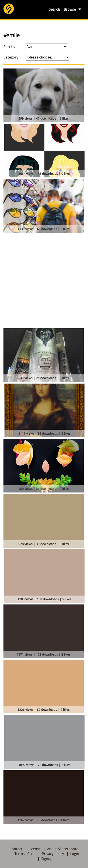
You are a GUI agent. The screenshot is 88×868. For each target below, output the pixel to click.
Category (11, 57)
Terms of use (25, 854)
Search (54, 9)
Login (75, 854)
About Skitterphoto (63, 849)
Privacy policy (53, 854)
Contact (16, 849)
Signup (47, 859)
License (35, 849)
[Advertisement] (44, 282)
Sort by (9, 47)
